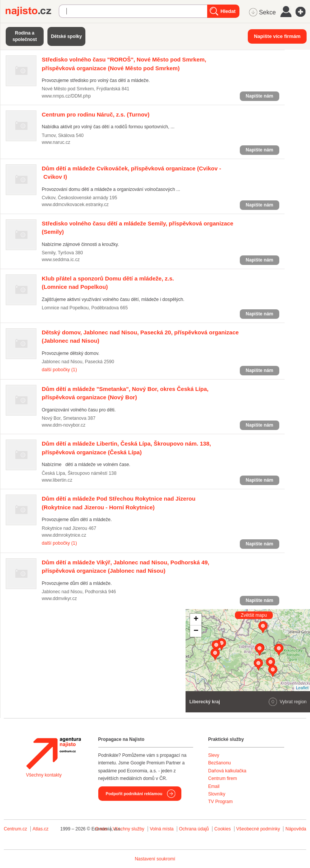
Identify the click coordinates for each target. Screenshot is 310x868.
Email (214, 786)
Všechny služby (129, 829)
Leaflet (302, 688)
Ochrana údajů (194, 829)
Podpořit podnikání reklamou (134, 794)
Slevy (214, 755)
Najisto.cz (32, 11)
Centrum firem (223, 778)
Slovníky (217, 794)
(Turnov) (96, 114)
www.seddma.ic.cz (61, 260)
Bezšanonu (220, 763)
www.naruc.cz (56, 142)
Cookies (223, 829)
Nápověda (296, 829)
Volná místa (162, 829)
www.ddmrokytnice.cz (64, 535)
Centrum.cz (15, 829)
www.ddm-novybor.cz (64, 425)
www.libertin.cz (57, 480)
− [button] (196, 631)
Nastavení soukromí (155, 859)
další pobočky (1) (59, 370)
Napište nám (260, 96)
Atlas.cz (41, 829)
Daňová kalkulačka (227, 771)
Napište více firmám (277, 36)
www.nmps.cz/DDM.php (66, 96)
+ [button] (196, 619)
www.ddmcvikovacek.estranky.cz (75, 205)
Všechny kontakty (44, 775)
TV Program (221, 802)
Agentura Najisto (54, 753)
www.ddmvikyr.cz (59, 599)
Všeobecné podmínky (258, 829)
